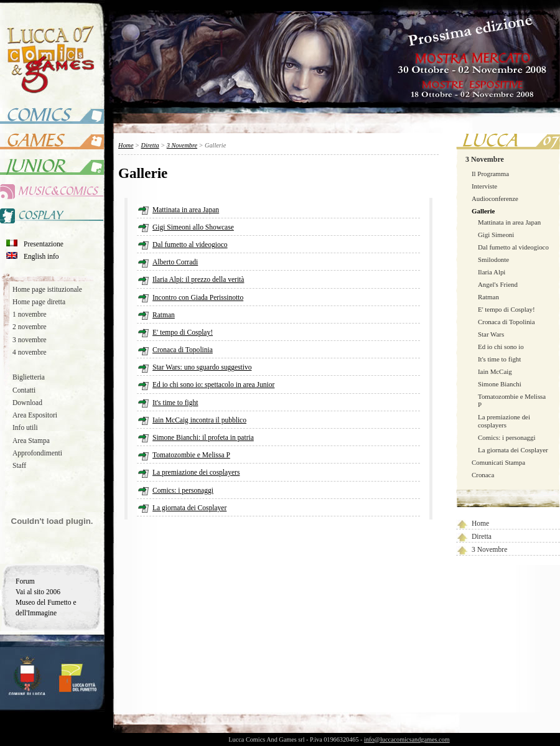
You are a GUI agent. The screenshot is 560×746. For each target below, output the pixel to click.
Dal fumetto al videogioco (513, 247)
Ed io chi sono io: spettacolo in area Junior (213, 385)
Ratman (488, 297)
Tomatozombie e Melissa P (191, 455)
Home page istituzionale (47, 289)
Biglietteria (29, 377)
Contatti (24, 390)
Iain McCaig (495, 371)
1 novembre (30, 314)
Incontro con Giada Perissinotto (198, 297)
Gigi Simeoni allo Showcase (193, 227)
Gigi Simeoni (496, 235)
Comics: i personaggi (506, 437)
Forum (25, 581)
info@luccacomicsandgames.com (407, 739)
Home (480, 523)
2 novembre (30, 327)
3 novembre (30, 340)
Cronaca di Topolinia (506, 322)
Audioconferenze (495, 198)
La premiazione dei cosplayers (504, 421)
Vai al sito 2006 (38, 592)
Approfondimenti (37, 453)
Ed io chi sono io (501, 347)
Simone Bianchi (500, 384)
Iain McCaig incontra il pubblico (199, 420)
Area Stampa (31, 441)
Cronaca (483, 475)
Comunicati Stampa (498, 462)
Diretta (482, 536)
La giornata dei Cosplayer (513, 450)
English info (41, 256)
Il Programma (490, 174)
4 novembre (30, 352)
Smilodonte (493, 259)
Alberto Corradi (175, 262)
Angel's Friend (498, 284)
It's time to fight (499, 359)
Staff (19, 465)
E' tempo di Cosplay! (506, 309)
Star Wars (491, 334)
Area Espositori (35, 415)
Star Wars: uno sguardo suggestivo (202, 367)
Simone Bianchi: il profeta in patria (203, 437)
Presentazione (44, 244)
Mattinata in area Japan (509, 222)
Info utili (25, 427)
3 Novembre (485, 159)
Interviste (484, 186)
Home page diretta (39, 302)
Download (27, 403)
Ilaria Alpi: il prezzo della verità (198, 279)
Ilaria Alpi (492, 272)
